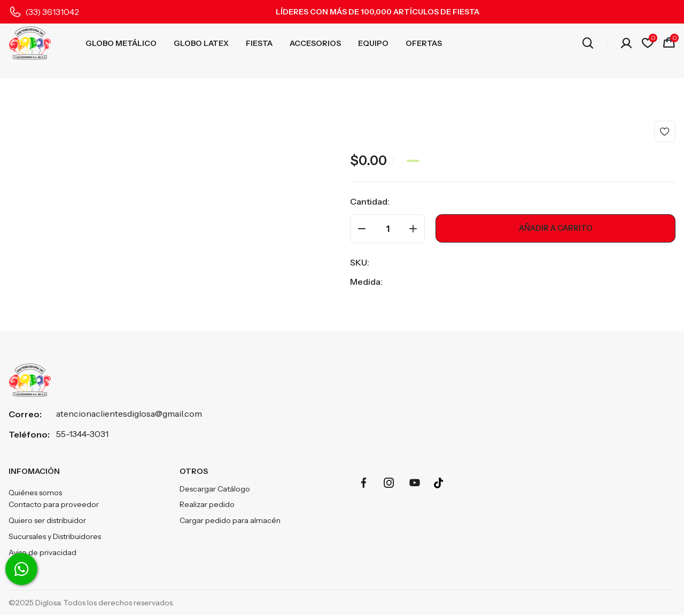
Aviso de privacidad (42, 553)
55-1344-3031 (82, 434)
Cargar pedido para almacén (230, 521)
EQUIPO (373, 43)
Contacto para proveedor (54, 505)
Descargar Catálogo (215, 489)
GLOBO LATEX (201, 43)
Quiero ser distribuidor (47, 521)
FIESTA (259, 43)
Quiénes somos (35, 493)
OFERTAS (424, 43)
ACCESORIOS (315, 43)
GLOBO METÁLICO (121, 43)
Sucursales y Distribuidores (55, 537)
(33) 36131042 (52, 12)
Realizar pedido (207, 505)
